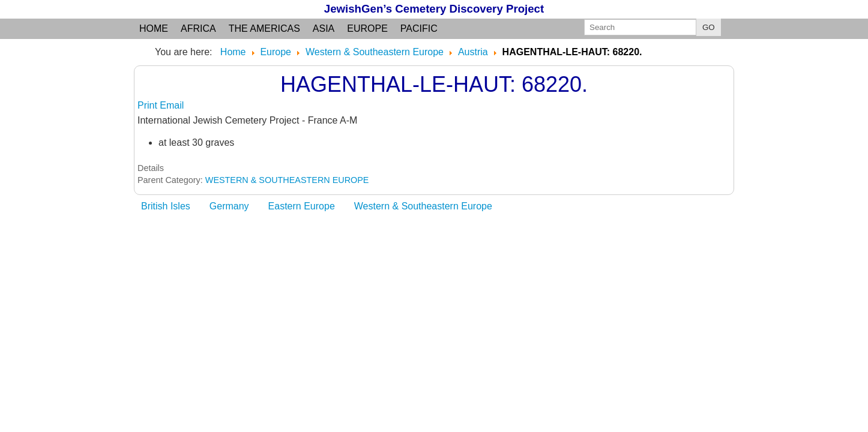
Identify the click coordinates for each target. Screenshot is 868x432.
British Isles (166, 206)
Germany (229, 206)
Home (154, 28)
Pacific (419, 28)
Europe (367, 28)
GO (709, 27)
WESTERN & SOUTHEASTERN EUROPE (287, 180)
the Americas (264, 28)
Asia (324, 28)
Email (172, 105)
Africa (198, 28)
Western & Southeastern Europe (423, 206)
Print (149, 105)
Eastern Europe (302, 206)
